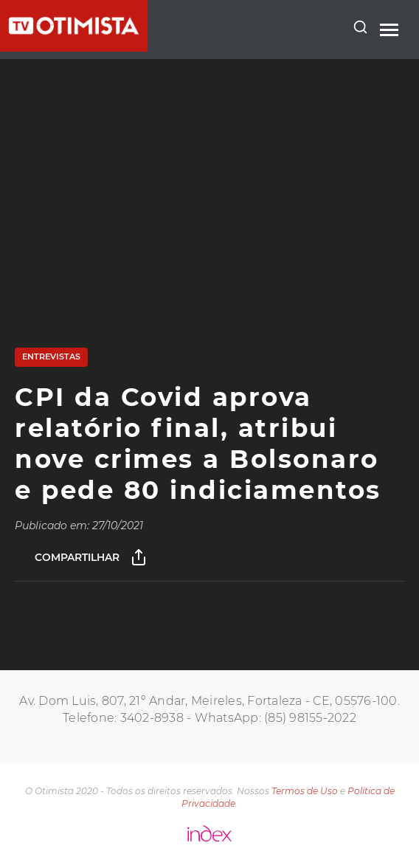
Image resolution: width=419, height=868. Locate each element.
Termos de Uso (305, 791)
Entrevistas (51, 356)
